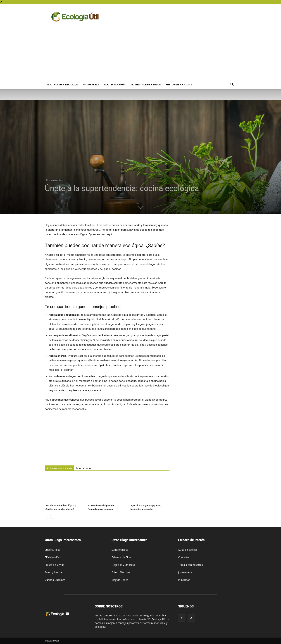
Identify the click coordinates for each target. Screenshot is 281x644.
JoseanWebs (185, 572)
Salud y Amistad (54, 572)
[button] (232, 85)
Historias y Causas (179, 84)
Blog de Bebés (120, 580)
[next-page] (53, 516)
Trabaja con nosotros (190, 565)
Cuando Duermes (55, 580)
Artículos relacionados (59, 468)
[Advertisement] (140, 53)
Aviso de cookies (188, 550)
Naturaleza (91, 84)
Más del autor (84, 468)
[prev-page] (47, 516)
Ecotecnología (115, 84)
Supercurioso (53, 550)
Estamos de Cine (121, 557)
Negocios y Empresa (123, 565)
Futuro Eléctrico (121, 572)
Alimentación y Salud (146, 84)
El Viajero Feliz (53, 557)
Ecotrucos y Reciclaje (62, 84)
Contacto (183, 557)
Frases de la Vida (55, 565)
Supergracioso (120, 550)
